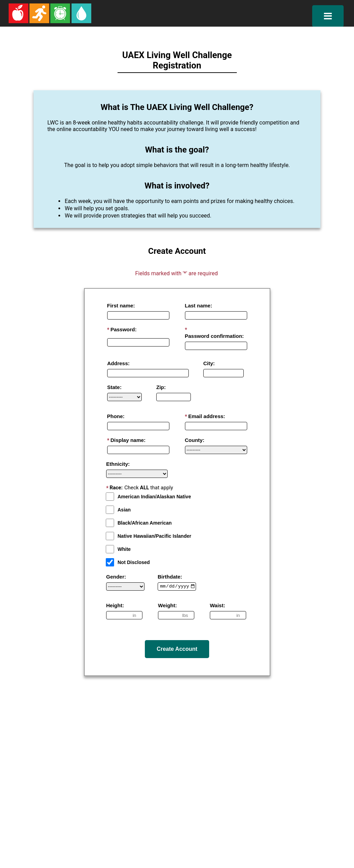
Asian (118, 510)
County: (195, 440)
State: (114, 387)
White (118, 549)
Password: (123, 329)
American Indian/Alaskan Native (148, 497)
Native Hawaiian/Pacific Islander (148, 536)
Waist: (217, 605)
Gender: (116, 577)
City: (209, 363)
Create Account (177, 649)
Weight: (167, 605)
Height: (115, 605)
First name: (121, 306)
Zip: (161, 387)
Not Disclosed (128, 562)
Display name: (128, 440)
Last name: (199, 306)
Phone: (116, 416)
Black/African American (139, 523)
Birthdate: (170, 577)
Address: (118, 363)
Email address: (207, 416)
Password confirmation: (215, 336)
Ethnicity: (118, 464)
